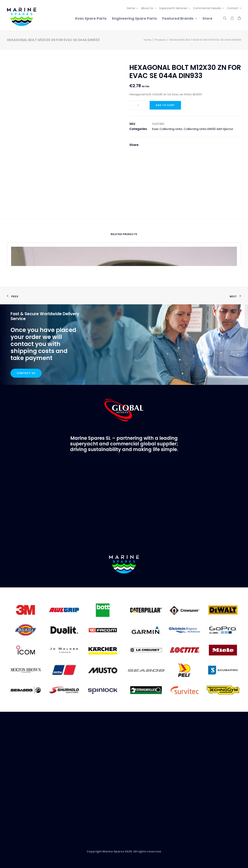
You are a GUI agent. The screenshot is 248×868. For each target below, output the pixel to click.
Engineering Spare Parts (134, 18)
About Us (148, 8)
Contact (234, 8)
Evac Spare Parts (91, 18)
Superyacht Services (174, 8)
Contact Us (26, 373)
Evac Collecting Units (167, 129)
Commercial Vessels (208, 8)
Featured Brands (180, 18)
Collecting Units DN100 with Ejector (208, 129)
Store (207, 18)
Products (160, 40)
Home (132, 8)
